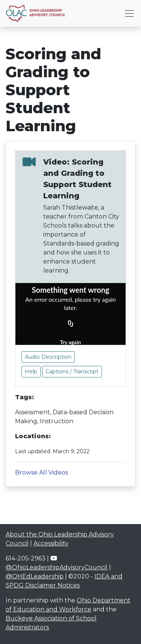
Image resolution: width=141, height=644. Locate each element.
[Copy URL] (71, 324)
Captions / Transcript (72, 371)
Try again (71, 342)
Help (31, 371)
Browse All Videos (42, 473)
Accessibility (51, 543)
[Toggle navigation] (129, 13)
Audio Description (48, 357)
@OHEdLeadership (35, 576)
